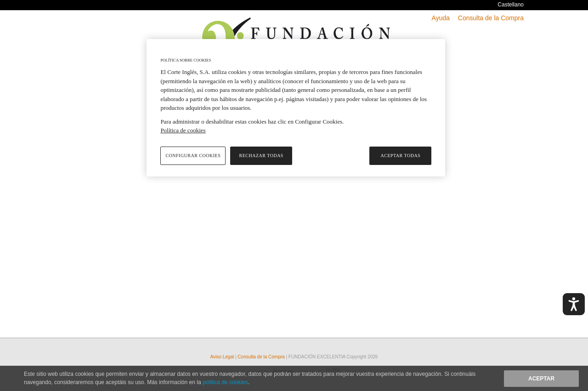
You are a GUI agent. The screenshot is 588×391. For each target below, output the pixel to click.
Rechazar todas (261, 156)
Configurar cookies (193, 156)
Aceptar (541, 379)
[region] (296, 108)
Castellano (511, 5)
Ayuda (441, 18)
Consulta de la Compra (491, 18)
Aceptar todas (401, 156)
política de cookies (225, 382)
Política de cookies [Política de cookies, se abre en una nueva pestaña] (183, 130)
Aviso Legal (223, 357)
